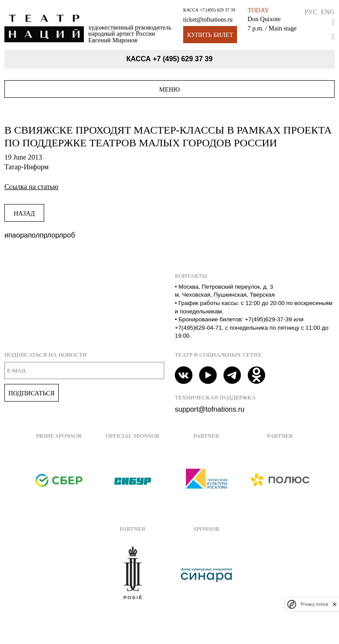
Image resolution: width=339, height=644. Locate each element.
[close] (335, 604)
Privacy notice (314, 604)
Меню (170, 89)
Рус (311, 12)
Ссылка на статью (31, 187)
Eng (328, 12)
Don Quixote (264, 19)
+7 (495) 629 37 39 (217, 10)
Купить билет (210, 35)
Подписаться (32, 393)
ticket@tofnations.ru (208, 20)
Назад (24, 213)
